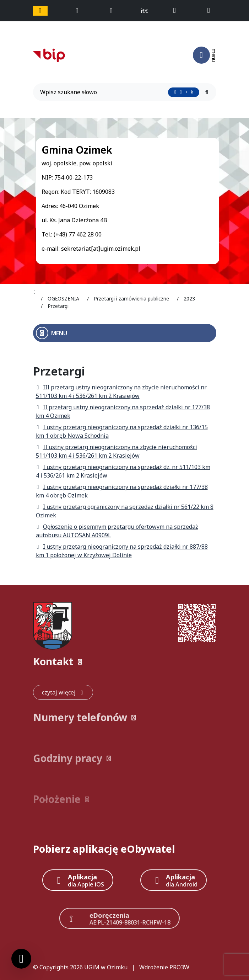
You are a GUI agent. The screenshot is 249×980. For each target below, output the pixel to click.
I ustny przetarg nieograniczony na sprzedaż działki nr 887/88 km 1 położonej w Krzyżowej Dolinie (122, 551)
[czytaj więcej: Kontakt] (63, 692)
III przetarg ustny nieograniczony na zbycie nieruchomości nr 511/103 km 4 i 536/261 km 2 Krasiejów (121, 392)
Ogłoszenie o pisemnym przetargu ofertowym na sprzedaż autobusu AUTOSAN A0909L (117, 531)
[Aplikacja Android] (174, 880)
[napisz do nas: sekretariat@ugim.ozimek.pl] (212, 11)
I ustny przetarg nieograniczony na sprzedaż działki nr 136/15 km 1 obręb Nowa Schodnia (122, 431)
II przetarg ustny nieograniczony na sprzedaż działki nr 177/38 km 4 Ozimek (123, 411)
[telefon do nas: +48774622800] (178, 11)
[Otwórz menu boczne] (125, 333)
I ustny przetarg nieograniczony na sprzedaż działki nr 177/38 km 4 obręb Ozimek (122, 491)
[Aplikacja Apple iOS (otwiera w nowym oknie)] (78, 880)
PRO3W (179, 967)
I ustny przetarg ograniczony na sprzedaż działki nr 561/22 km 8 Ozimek (125, 511)
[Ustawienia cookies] (21, 959)
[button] (125, 662)
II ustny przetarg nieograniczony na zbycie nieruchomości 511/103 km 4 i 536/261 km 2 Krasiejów (117, 451)
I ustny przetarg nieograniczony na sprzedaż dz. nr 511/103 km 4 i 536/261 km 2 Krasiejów (123, 471)
